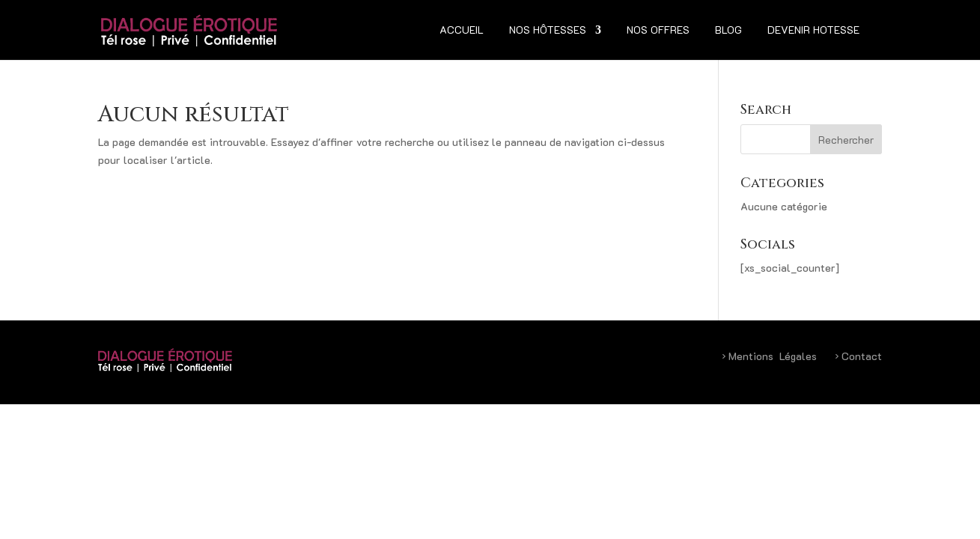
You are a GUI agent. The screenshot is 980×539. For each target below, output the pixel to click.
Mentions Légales (769, 356)
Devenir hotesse (813, 31)
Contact (858, 356)
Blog (728, 31)
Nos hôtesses (548, 31)
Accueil (462, 31)
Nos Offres (658, 31)
